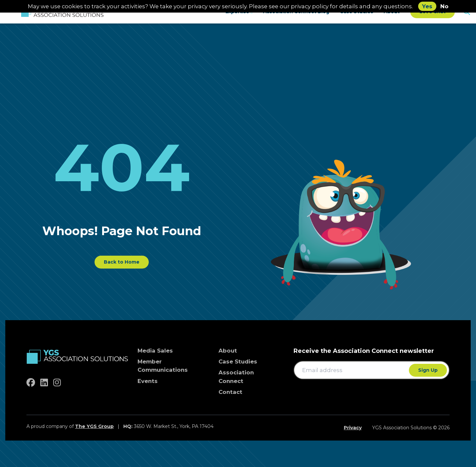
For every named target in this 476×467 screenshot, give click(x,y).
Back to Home (122, 262)
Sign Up (428, 370)
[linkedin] (44, 383)
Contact (230, 392)
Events (148, 381)
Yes (427, 6)
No (444, 6)
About (228, 351)
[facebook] (31, 383)
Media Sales (155, 351)
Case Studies (238, 361)
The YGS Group (94, 426)
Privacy (353, 428)
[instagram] (57, 383)
